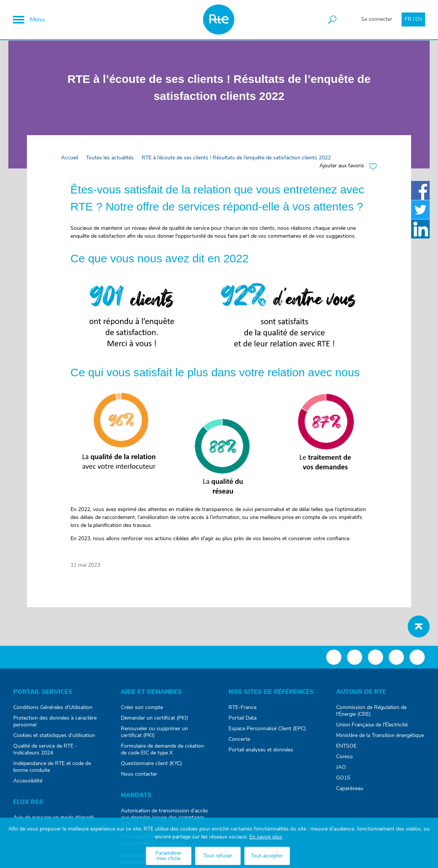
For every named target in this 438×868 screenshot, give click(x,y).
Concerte (239, 743)
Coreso (344, 760)
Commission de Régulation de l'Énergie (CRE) (371, 714)
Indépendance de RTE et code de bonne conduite (52, 770)
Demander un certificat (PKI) (154, 722)
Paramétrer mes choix (168, 856)
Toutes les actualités (110, 162)
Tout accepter (267, 856)
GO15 (343, 781)
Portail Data (242, 722)
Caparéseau (350, 792)
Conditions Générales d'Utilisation (53, 711)
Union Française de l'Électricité (372, 728)
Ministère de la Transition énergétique (380, 739)
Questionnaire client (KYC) (151, 767)
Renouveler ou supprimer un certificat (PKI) (154, 736)
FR (408, 20)
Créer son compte (142, 711)
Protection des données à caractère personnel (55, 725)
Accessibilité (28, 784)
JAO (341, 771)
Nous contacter (139, 778)
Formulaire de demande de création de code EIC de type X (162, 753)
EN (418, 20)
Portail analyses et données (261, 753)
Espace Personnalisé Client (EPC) (267, 732)
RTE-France (242, 711)
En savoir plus (266, 837)
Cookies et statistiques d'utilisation (54, 739)
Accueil (70, 162)
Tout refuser (218, 856)
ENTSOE (346, 750)
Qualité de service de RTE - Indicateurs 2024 (45, 753)
